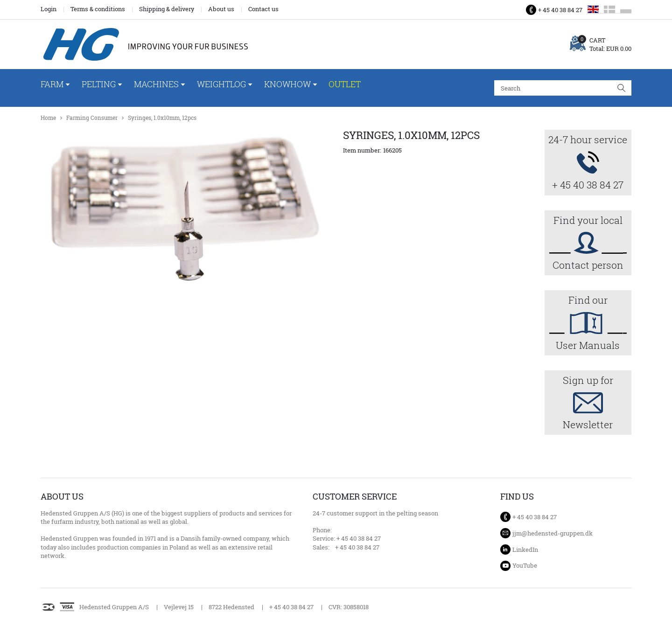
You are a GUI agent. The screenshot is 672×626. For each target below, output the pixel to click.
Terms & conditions (98, 9)
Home (48, 118)
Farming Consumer (92, 118)
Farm (52, 84)
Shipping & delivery (167, 9)
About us (221, 9)
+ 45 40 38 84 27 (560, 10)
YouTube (525, 565)
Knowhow (287, 84)
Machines (156, 84)
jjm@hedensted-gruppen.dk (553, 533)
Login (49, 9)
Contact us (263, 9)
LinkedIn (525, 549)
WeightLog (221, 84)
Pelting (99, 84)
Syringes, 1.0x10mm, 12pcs (162, 118)
